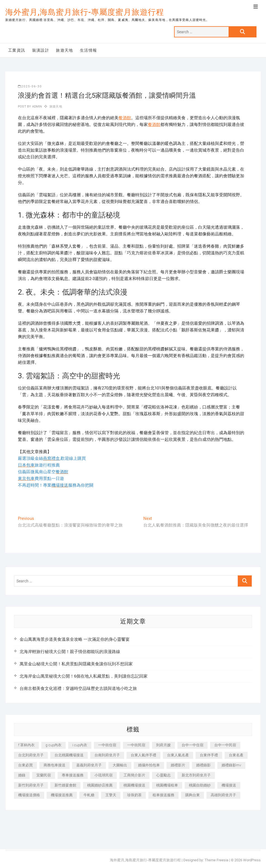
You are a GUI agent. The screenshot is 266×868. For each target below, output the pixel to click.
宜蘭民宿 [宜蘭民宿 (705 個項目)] (44, 775)
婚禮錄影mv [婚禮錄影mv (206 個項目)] (231, 765)
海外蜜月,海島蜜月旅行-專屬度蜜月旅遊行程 (85, 12)
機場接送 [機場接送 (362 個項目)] (229, 785)
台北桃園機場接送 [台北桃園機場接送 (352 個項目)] (69, 755)
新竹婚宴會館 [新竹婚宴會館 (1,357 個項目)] (65, 785)
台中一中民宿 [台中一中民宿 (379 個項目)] (225, 745)
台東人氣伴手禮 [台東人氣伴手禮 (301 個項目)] (143, 755)
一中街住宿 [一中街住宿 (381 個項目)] (107, 745)
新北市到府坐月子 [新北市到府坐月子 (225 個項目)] (196, 775)
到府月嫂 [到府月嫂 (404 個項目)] (163, 745)
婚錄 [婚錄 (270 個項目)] (22, 775)
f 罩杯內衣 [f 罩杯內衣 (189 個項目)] (26, 745)
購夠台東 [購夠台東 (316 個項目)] (193, 795)
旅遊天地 (65, 50)
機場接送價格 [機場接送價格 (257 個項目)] (29, 795)
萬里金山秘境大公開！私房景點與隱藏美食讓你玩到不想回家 (76, 664)
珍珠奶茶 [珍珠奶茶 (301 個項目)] (134, 795)
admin (36, 107)
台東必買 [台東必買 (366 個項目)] (25, 765)
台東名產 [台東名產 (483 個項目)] (236, 755)
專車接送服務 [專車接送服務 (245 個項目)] (73, 775)
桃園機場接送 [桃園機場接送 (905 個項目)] (134, 785)
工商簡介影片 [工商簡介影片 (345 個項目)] (134, 775)
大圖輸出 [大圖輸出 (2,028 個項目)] (120, 765)
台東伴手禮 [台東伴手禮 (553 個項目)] (209, 755)
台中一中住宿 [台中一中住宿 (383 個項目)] (193, 745)
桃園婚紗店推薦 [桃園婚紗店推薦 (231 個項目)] (100, 785)
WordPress (252, 860)
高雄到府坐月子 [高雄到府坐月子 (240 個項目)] (223, 795)
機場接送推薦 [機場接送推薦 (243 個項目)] (62, 795)
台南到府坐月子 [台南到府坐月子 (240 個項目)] (107, 755)
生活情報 (89, 50)
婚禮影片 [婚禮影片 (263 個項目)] (178, 765)
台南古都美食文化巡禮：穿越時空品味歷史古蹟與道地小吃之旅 (78, 688)
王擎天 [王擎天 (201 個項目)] (111, 795)
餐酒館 (125, 118)
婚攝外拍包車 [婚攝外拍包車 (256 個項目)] (149, 765)
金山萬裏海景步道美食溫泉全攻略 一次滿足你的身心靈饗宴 (75, 639)
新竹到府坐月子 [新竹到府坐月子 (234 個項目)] (31, 785)
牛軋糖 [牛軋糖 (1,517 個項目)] (89, 795)
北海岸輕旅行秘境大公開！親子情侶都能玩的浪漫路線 (70, 652)
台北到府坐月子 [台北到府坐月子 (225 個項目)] (31, 755)
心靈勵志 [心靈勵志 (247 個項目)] (163, 775)
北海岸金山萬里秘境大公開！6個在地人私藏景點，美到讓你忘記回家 (84, 676)
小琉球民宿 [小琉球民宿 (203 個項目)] (104, 775)
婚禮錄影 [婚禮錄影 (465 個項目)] (203, 765)
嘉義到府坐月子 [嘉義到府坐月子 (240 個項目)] (89, 765)
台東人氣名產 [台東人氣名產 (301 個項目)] (178, 755)
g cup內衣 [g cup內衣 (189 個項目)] (54, 745)
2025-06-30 (30, 86)
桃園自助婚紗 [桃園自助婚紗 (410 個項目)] (200, 785)
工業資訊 (17, 50)
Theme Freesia (216, 860)
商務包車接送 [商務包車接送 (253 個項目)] (54, 765)
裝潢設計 (41, 50)
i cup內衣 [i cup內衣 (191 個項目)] (80, 745)
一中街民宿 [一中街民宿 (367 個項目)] (136, 745)
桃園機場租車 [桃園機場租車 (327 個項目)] (167, 785)
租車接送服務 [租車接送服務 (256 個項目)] (163, 795)
